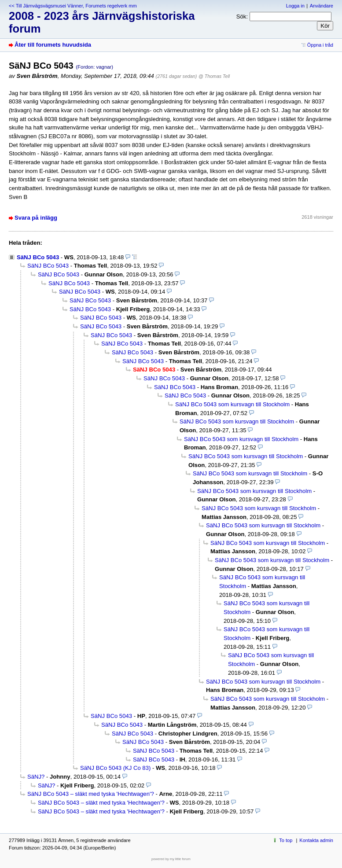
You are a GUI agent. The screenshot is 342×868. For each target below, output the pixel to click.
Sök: (242, 17)
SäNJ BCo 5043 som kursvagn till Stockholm (232, 404)
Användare (322, 6)
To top (286, 840)
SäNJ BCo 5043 (38, 257)
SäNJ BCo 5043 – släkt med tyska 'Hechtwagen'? (91, 794)
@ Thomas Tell (214, 76)
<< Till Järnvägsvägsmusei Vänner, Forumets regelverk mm (73, 6)
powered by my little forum (171, 859)
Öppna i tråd (320, 45)
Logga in (295, 6)
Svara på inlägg (36, 218)
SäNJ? (36, 777)
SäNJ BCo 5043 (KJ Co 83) (115, 768)
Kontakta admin (316, 840)
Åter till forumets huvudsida (53, 45)
